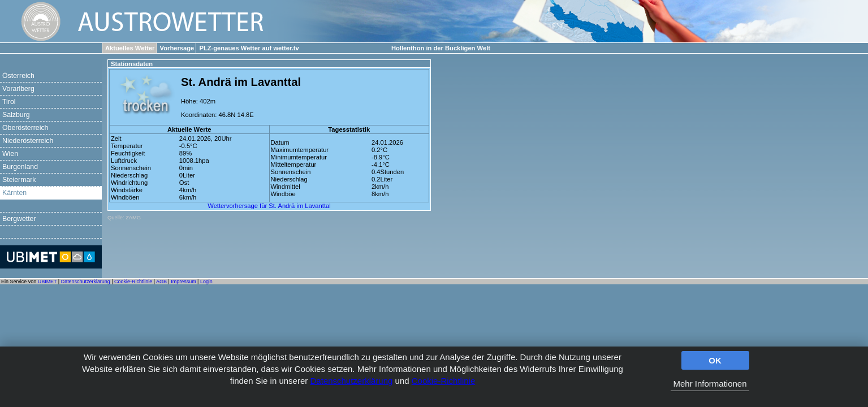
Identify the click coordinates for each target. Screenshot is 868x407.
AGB (161, 282)
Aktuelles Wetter (130, 48)
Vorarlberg (18, 89)
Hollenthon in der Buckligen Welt (441, 48)
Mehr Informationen (710, 384)
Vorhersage (177, 48)
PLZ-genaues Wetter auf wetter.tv (249, 48)
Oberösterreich (25, 128)
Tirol (9, 102)
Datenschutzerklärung (351, 381)
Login (206, 282)
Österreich (18, 76)
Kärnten (14, 193)
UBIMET (47, 282)
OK (715, 360)
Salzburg (16, 115)
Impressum (183, 282)
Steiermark (19, 180)
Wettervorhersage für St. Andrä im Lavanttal (269, 206)
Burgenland (20, 167)
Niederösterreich (28, 141)
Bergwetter (19, 219)
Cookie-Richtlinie (444, 381)
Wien (10, 154)
